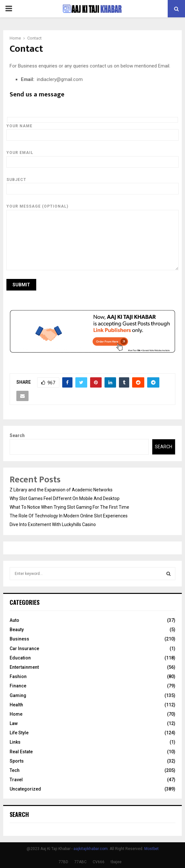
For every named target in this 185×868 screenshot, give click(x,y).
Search (17, 435)
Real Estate (21, 752)
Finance (18, 686)
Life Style (19, 733)
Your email (92, 157)
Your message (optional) (92, 210)
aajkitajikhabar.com (91, 849)
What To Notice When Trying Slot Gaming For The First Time (69, 507)
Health (16, 705)
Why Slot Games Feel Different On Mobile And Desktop (65, 498)
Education (20, 658)
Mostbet (151, 849)
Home (16, 714)
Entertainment (24, 667)
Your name (92, 130)
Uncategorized (25, 789)
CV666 (99, 862)
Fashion (18, 676)
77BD (63, 862)
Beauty (17, 630)
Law (14, 723)
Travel (16, 780)
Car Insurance (24, 649)
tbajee (116, 862)
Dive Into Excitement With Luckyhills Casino (53, 524)
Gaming (18, 695)
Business (19, 639)
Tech (15, 770)
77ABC (80, 862)
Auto (14, 620)
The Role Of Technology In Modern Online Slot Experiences (69, 516)
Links (15, 742)
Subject (92, 184)
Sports (17, 761)
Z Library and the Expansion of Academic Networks (61, 490)
